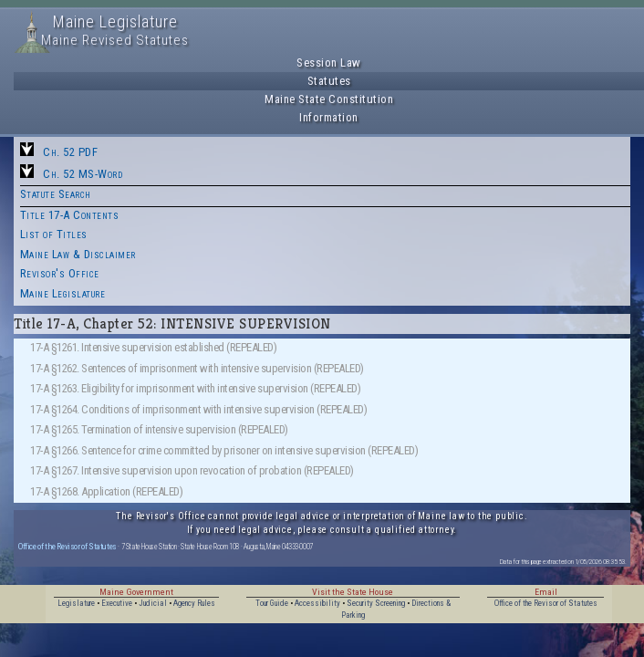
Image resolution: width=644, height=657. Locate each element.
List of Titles (54, 234)
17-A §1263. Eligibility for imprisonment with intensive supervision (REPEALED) (195, 388)
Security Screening (376, 603)
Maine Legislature (63, 293)
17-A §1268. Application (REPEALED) (106, 491)
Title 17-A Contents (70, 215)
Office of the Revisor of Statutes (68, 546)
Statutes (329, 81)
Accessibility (317, 603)
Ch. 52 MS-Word (83, 174)
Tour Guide (272, 603)
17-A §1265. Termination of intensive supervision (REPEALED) (159, 429)
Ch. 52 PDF (70, 152)
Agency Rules (194, 603)
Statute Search (56, 194)
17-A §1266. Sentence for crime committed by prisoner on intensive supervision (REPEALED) (224, 450)
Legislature (76, 603)
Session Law (329, 63)
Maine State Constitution (329, 99)
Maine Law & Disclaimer (78, 254)
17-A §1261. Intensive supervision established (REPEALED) (153, 347)
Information (329, 117)
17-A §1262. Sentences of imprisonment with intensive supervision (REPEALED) (197, 368)
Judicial (153, 603)
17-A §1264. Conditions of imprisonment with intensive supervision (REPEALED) (198, 409)
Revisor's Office (60, 273)
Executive (117, 603)
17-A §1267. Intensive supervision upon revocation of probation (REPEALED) (192, 470)
